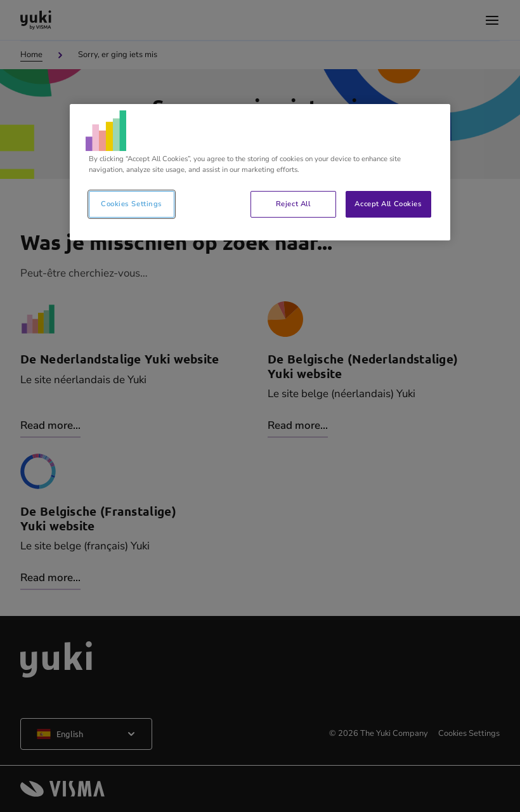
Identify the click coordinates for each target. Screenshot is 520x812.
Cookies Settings (132, 204)
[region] (260, 172)
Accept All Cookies (388, 204)
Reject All (293, 204)
